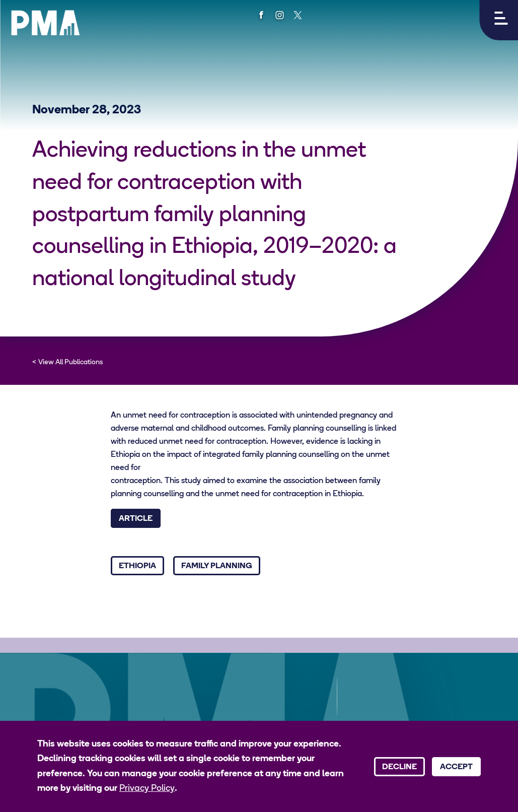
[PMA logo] (45, 23)
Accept (456, 767)
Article (136, 519)
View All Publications (70, 362)
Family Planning (217, 566)
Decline (399, 767)
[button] (499, 20)
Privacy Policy (147, 789)
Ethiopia (137, 566)
